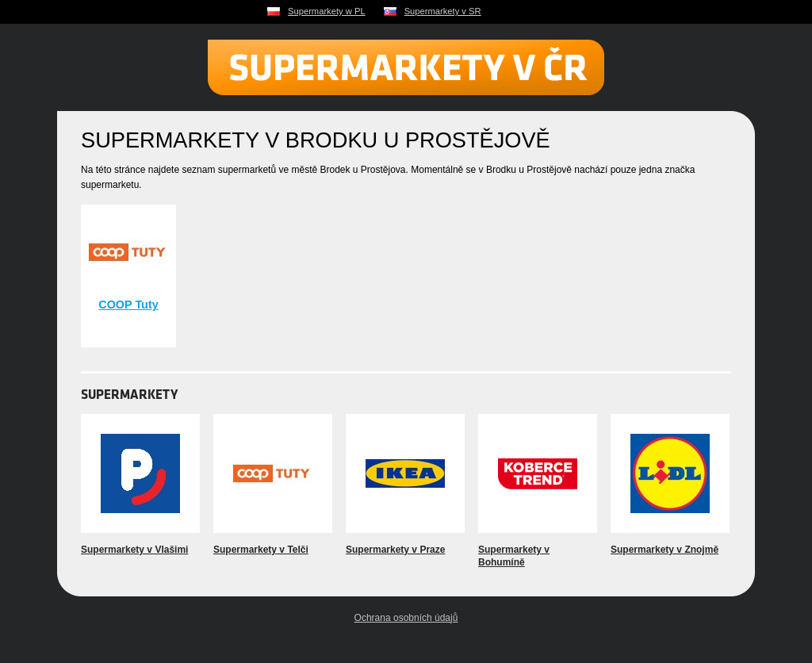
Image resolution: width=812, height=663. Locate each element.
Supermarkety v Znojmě (665, 550)
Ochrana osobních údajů (406, 618)
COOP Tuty (128, 305)
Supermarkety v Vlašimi (134, 550)
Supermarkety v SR (443, 11)
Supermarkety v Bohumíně (514, 556)
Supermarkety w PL (327, 11)
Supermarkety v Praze (395, 550)
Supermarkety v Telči (261, 550)
